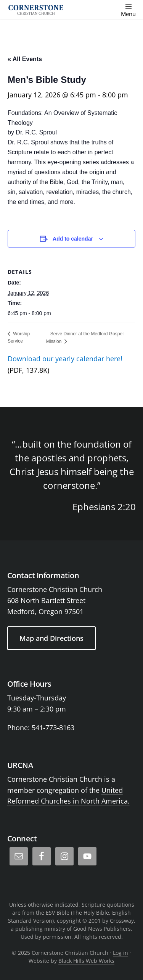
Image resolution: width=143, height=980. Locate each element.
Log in (121, 953)
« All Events (25, 59)
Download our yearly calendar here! (65, 359)
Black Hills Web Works (86, 961)
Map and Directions (51, 638)
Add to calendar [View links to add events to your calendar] (73, 239)
